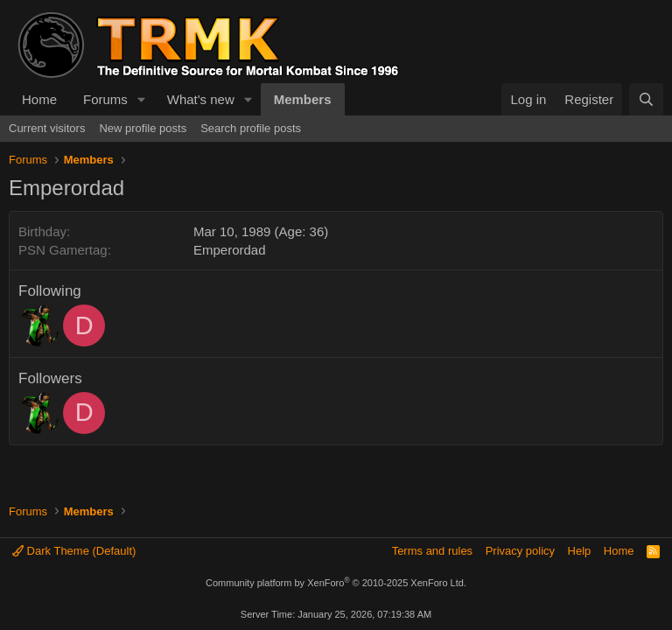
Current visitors (47, 128)
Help (580, 551)
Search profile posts (251, 128)
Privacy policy (520, 551)
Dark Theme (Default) (74, 551)
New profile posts (143, 128)
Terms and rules (432, 551)
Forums (105, 99)
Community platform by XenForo (336, 583)
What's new (201, 99)
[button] (142, 99)
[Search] (646, 99)
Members (303, 99)
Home (39, 99)
